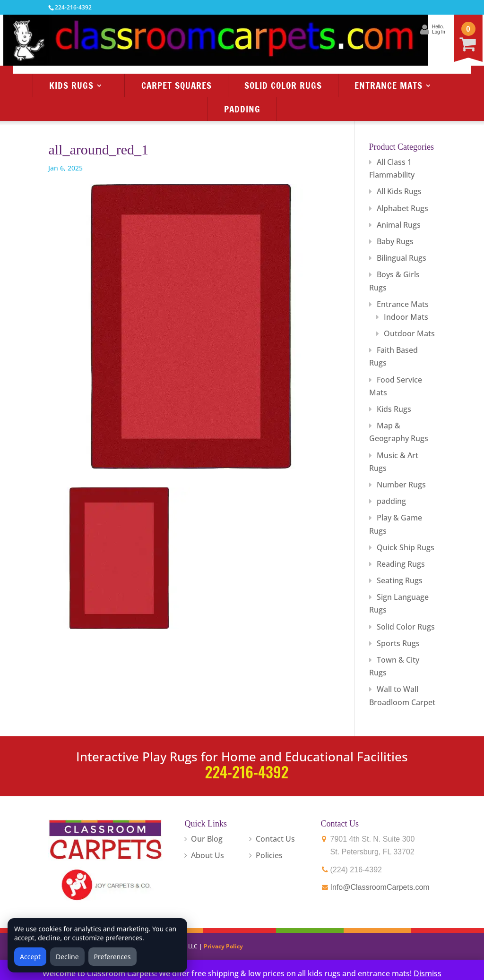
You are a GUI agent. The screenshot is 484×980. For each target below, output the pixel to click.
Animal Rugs (399, 225)
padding (391, 501)
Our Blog (207, 839)
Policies (269, 855)
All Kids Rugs (399, 191)
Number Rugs (401, 485)
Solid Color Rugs (283, 85)
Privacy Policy (223, 946)
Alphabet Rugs (402, 208)
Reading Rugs (401, 564)
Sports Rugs (398, 643)
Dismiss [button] (428, 973)
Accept (30, 957)
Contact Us (275, 839)
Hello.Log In (392, 29)
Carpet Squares (177, 85)
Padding (242, 109)
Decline (67, 957)
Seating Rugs (400, 580)
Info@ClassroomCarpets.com (380, 887)
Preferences (112, 957)
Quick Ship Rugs (406, 547)
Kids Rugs (71, 85)
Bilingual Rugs (402, 258)
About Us (207, 855)
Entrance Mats (389, 85)
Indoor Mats (406, 317)
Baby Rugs (395, 241)
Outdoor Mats (409, 333)
